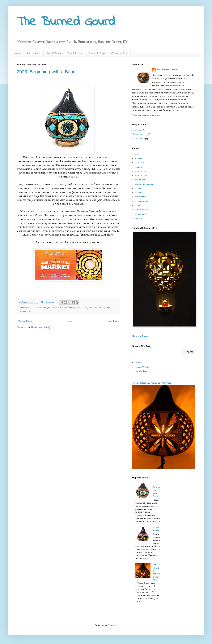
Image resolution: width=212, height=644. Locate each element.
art (28, 308)
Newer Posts (25, 321)
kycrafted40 (105, 308)
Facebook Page (97, 53)
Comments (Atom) (41, 327)
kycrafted (93, 308)
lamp (138, 205)
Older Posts (112, 321)
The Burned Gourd (66, 22)
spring (139, 218)
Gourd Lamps (75, 53)
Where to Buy (119, 53)
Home (17, 53)
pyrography (141, 214)
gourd (139, 167)
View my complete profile (146, 115)
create (34, 308)
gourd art (43, 308)
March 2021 (138, 139)
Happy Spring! (156, 529)
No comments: (48, 302)
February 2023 (140, 134)
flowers (140, 163)
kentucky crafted (66, 308)
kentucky (53, 308)
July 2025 (137, 130)
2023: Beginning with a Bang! (47, 72)
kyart (78, 308)
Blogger (112, 625)
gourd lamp (141, 175)
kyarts (84, 308)
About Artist (33, 53)
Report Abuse (140, 336)
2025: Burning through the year (152, 383)
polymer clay (25, 311)
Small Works (54, 53)
